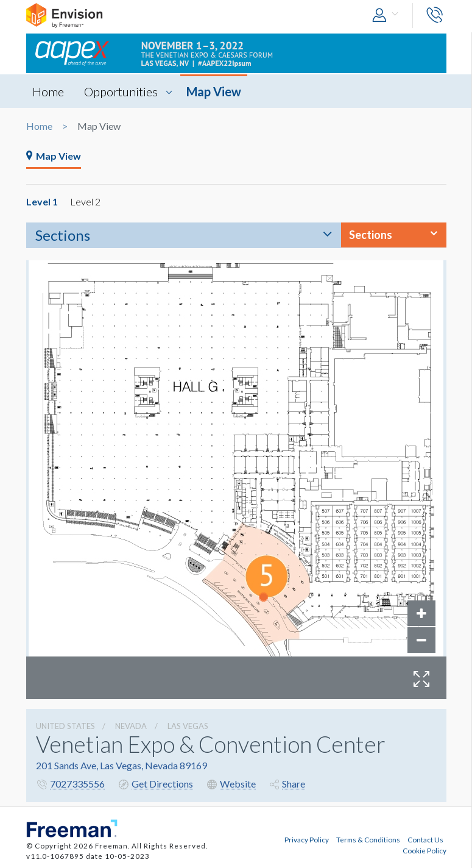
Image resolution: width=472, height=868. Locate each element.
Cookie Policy (424, 850)
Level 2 (85, 201)
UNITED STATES (65, 726)
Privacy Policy (307, 839)
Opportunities (121, 91)
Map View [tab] (54, 156)
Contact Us (425, 839)
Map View (214, 91)
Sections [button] (371, 235)
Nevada (131, 726)
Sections (63, 235)
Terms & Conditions (368, 839)
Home (48, 91)
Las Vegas (188, 726)
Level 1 (42, 201)
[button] (388, 16)
